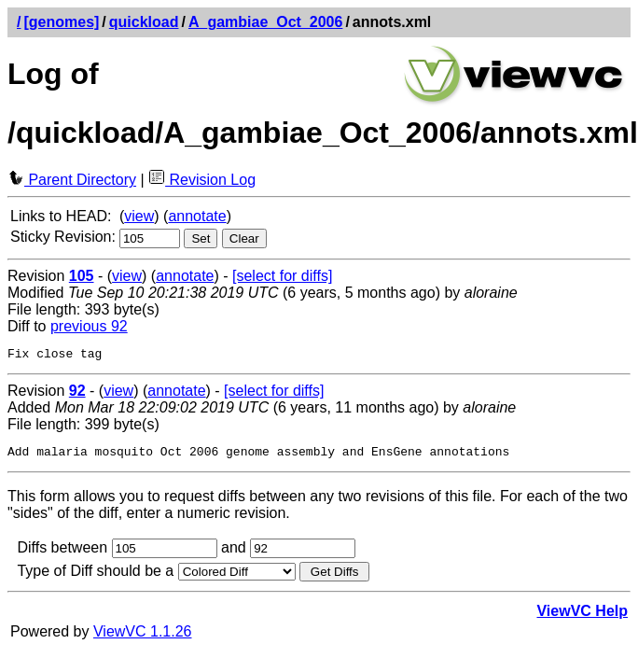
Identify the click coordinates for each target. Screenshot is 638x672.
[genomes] (61, 22)
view (139, 216)
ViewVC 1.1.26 (143, 637)
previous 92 (89, 326)
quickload (144, 22)
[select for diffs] (282, 276)
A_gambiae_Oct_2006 (265, 22)
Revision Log (202, 180)
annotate (197, 216)
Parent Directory (72, 180)
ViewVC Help (582, 616)
